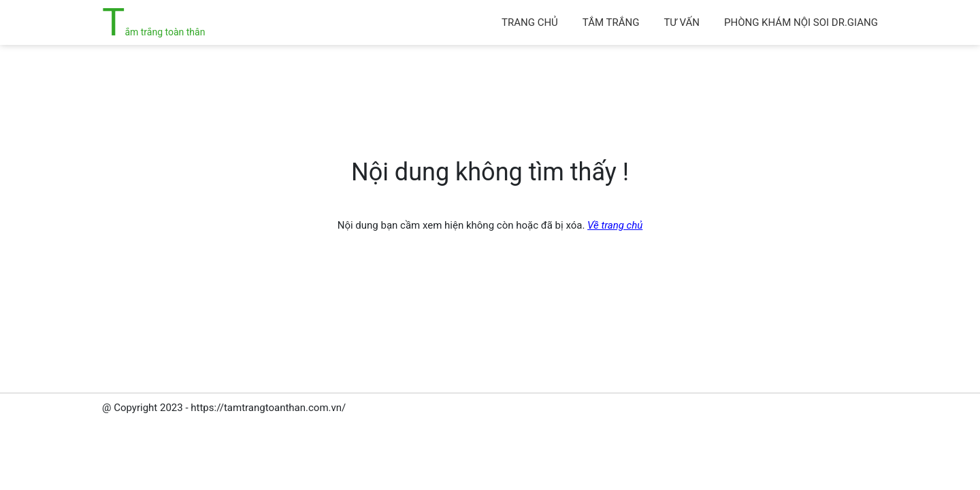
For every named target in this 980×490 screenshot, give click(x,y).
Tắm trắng (611, 22)
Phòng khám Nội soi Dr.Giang (801, 22)
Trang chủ (530, 22)
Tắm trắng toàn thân (153, 32)
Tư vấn (682, 22)
